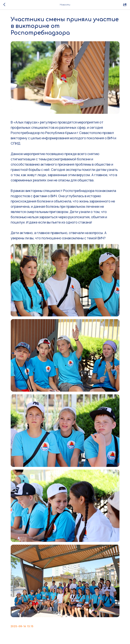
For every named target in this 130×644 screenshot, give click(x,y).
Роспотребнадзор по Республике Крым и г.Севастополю (56, 133)
